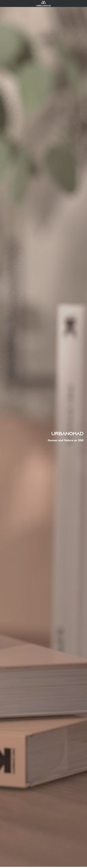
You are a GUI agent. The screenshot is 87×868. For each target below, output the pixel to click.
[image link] (43, 3)
